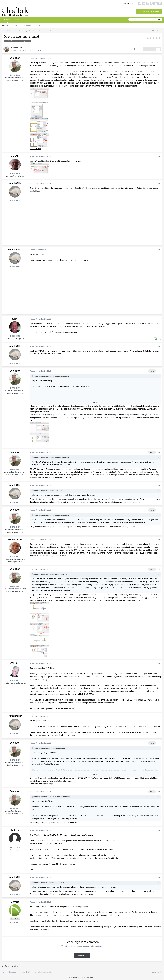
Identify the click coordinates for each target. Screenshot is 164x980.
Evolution (18, 48)
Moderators (40, 25)
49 (18, 557)
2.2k (12, 681)
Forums (5, 25)
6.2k (12, 201)
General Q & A (35, 50)
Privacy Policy (88, 977)
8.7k (12, 557)
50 (18, 336)
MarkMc (15, 156)
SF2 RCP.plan (35, 149)
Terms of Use (74, 977)
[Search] (142, 20)
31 (18, 681)
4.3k (12, 173)
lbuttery (15, 830)
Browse (7, 21)
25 (18, 201)
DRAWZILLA (15, 539)
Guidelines (27, 25)
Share (137, 49)
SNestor (15, 663)
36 (18, 922)
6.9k (12, 336)
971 (12, 75)
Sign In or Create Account (149, 11)
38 (18, 173)
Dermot (15, 902)
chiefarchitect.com (129, 4)
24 (18, 75)
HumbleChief (15, 183)
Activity (18, 20)
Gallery (16, 25)
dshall (15, 319)
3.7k (13, 847)
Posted (40, 58)
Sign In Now (82, 955)
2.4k (12, 922)
